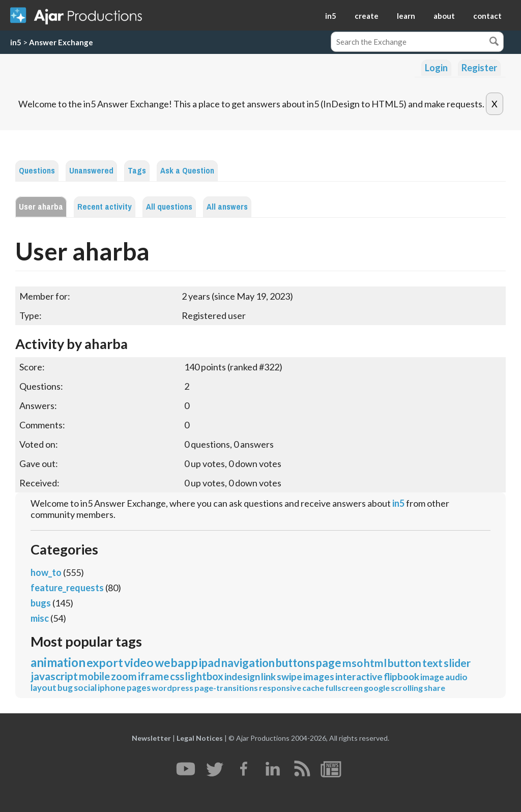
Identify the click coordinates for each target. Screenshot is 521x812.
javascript (54, 676)
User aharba (41, 207)
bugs (41, 603)
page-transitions (226, 688)
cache (313, 688)
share (435, 688)
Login (436, 68)
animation (58, 662)
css (177, 676)
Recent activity (105, 207)
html (375, 663)
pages (139, 688)
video (139, 662)
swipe (290, 676)
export (105, 662)
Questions (37, 171)
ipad (210, 663)
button (404, 663)
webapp (176, 662)
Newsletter (151, 738)
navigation (248, 663)
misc (40, 618)
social (85, 688)
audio (456, 677)
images (319, 676)
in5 (331, 16)
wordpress (172, 688)
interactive (359, 676)
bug (65, 688)
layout (44, 688)
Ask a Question (187, 171)
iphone (112, 688)
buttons (295, 663)
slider (457, 663)
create (367, 16)
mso (353, 663)
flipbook (401, 676)
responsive (280, 688)
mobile (94, 676)
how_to (46, 572)
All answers (227, 207)
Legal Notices (200, 738)
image (432, 677)
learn (406, 16)
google (377, 688)
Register (479, 68)
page (329, 663)
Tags (137, 171)
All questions (169, 207)
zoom (124, 676)
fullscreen (344, 688)
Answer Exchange (61, 42)
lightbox (204, 676)
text (432, 663)
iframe (153, 676)
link (268, 676)
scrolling (407, 688)
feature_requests (67, 588)
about (444, 16)
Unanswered (91, 171)
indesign (242, 676)
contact (487, 16)
